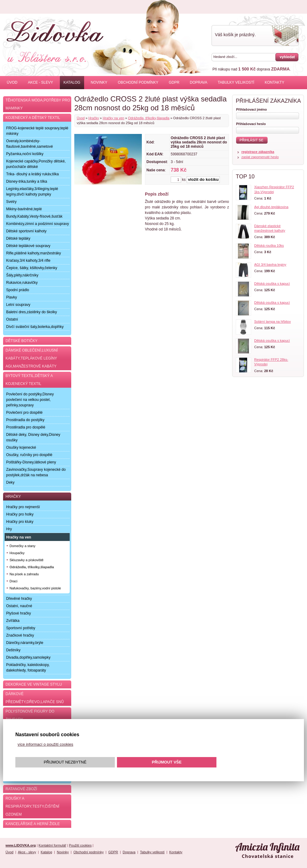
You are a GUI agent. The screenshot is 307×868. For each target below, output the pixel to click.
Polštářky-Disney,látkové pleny (31, 462)
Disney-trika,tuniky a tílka (27, 181)
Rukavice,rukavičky (22, 283)
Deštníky (13, 650)
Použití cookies (80, 845)
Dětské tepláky (18, 238)
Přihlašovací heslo (251, 124)
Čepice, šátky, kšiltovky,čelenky (32, 268)
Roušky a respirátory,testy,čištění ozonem (32, 806)
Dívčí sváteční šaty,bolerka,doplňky (35, 327)
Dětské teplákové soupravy (28, 246)
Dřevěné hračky (19, 599)
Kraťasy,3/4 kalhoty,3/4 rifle (28, 261)
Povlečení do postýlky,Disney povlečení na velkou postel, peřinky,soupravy (30, 400)
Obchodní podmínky (138, 82)
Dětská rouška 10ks (269, 246)
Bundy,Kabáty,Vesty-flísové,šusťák (34, 216)
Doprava (198, 82)
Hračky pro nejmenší (23, 507)
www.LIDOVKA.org (21, 845)
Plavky (12, 297)
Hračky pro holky (20, 514)
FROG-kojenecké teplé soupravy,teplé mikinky (37, 131)
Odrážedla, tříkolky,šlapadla (149, 118)
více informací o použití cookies (45, 744)
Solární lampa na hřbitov (272, 322)
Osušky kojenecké (21, 447)
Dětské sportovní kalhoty (26, 231)
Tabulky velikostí (236, 82)
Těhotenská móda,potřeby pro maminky (38, 104)
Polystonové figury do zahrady (30, 715)
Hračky (94, 118)
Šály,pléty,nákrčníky (22, 275)
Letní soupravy (18, 305)
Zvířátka (13, 621)
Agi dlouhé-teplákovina (271, 207)
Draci (14, 581)
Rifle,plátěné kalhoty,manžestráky (34, 253)
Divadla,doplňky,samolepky (28, 657)
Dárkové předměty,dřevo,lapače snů (35, 698)
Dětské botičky (21, 341)
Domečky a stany (22, 546)
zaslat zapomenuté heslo (260, 157)
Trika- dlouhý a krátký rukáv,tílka (32, 174)
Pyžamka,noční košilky (25, 154)
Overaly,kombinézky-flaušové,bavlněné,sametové (29, 144)
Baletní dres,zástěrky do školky (31, 312)
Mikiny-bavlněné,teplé (24, 209)
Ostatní (12, 319)
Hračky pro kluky (20, 522)
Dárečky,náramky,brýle (25, 643)
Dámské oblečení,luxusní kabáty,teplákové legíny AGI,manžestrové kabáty (32, 358)
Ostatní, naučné (19, 606)
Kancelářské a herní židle (33, 824)
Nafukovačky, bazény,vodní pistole (35, 588)
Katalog (72, 82)
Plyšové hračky (19, 613)
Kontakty (274, 82)
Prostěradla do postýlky (25, 420)
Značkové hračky (20, 635)
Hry (9, 529)
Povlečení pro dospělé (24, 413)
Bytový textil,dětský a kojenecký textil (29, 380)
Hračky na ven (113, 118)
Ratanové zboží (21, 789)
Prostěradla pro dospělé (26, 427)
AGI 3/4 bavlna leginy (270, 265)
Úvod (12, 82)
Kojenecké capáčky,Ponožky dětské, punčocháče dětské (36, 164)
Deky (10, 482)
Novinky (99, 82)
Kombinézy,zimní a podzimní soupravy (38, 224)
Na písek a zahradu (24, 574)
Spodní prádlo (18, 290)
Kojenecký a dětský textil (33, 118)
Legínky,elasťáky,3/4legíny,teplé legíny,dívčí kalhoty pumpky (32, 192)
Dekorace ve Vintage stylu (34, 684)
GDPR (174, 82)
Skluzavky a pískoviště (27, 560)
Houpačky (17, 553)
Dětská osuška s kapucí (272, 284)
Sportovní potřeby (21, 628)
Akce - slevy (41, 82)
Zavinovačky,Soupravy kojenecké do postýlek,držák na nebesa (36, 472)
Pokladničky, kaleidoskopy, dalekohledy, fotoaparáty (28, 668)
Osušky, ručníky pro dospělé (29, 455)
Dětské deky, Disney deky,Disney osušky (33, 437)
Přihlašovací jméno (251, 109)
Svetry (11, 202)
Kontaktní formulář (52, 845)
